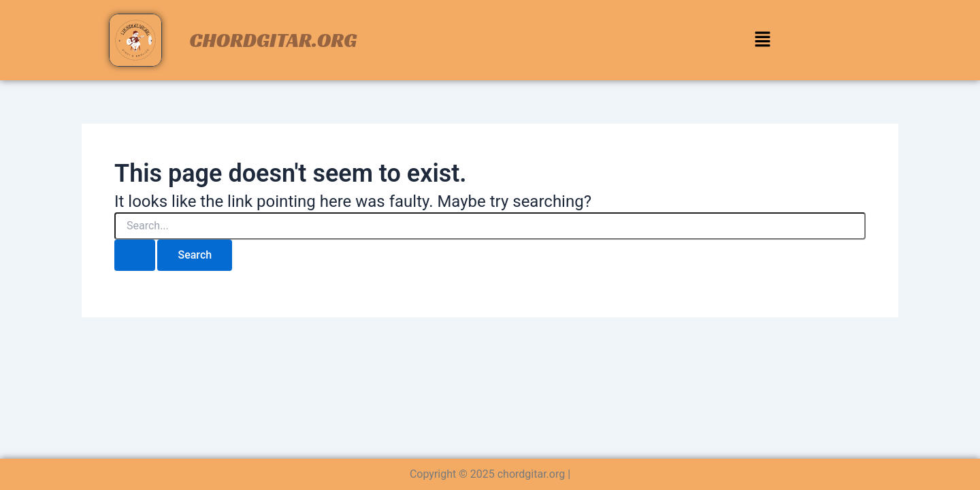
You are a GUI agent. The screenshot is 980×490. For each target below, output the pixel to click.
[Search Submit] (135, 255)
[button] (762, 40)
